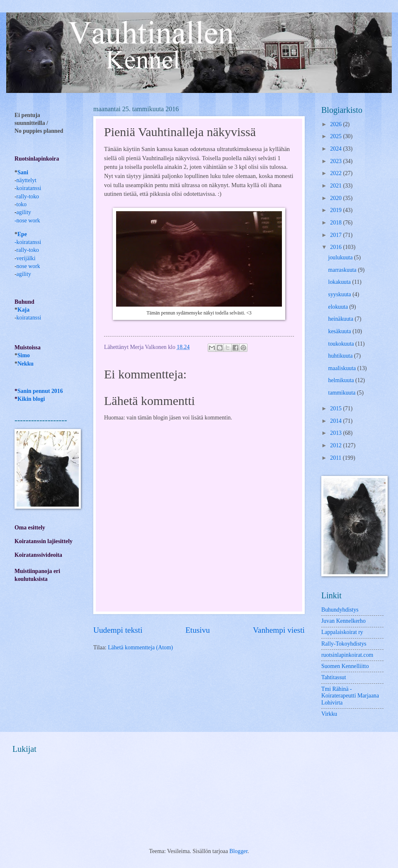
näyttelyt (27, 180)
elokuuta (339, 307)
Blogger (238, 851)
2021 (336, 186)
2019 (336, 210)
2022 (336, 173)
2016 (336, 247)
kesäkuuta (341, 331)
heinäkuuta (342, 319)
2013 (336, 433)
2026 (336, 124)
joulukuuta (341, 257)
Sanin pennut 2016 (40, 391)
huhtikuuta (341, 356)
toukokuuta (342, 344)
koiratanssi (29, 188)
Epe (22, 234)
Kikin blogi (31, 399)
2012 (336, 445)
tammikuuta (343, 393)
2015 (336, 408)
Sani (23, 172)
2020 (336, 198)
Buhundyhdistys (340, 610)
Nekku (25, 364)
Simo (24, 355)
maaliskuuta (343, 368)
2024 (336, 149)
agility (24, 274)
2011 (336, 458)
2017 (336, 235)
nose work (28, 221)
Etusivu (198, 630)
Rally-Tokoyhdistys (344, 644)
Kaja (23, 310)
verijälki (26, 258)
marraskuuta (343, 270)
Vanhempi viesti (279, 630)
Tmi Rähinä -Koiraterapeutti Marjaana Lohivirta (350, 696)
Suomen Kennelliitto (345, 666)
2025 (336, 136)
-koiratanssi (28, 242)
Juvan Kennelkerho (343, 621)
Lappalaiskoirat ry (342, 632)
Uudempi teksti (118, 630)
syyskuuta (341, 294)
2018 (336, 223)
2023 (336, 161)
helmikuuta (342, 380)
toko (22, 204)
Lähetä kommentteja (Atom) (140, 647)
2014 (336, 421)
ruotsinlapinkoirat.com (347, 655)
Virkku (329, 714)
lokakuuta (340, 282)
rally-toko (28, 196)
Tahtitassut (334, 677)
